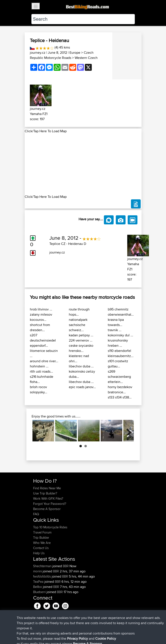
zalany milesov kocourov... (41, 317)
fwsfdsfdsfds (42, 576)
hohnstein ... (39, 366)
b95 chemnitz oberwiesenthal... (121, 312)
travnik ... (115, 330)
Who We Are (42, 543)
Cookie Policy (113, 627)
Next (127, 431)
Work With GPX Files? (48, 498)
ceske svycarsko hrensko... (81, 348)
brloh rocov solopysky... (39, 390)
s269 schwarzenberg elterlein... (119, 377)
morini (38, 571)
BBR (66, 566)
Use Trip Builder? (45, 493)
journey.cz (38, 53)
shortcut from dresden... (40, 327)
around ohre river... (44, 361)
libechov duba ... (81, 366)
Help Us (39, 553)
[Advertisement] (83, 164)
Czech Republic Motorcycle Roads (62, 55)
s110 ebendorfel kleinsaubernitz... (121, 353)
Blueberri (40, 592)
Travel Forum (42, 532)
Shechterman (43, 566)
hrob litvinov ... (41, 309)
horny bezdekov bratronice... (120, 390)
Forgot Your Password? (50, 504)
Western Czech (86, 58)
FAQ (36, 514)
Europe (75, 53)
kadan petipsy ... (81, 335)
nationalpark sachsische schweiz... (78, 325)
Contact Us (41, 548)
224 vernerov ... (81, 340)
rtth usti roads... (41, 371)
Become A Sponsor (47, 509)
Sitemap (73, 627)
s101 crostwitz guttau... (118, 364)
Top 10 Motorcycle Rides (50, 527)
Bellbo (38, 587)
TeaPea (39, 582)
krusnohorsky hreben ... (118, 343)
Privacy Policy (91, 627)
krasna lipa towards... (116, 322)
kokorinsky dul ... (120, 335)
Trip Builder (41, 538)
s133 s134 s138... (120, 397)
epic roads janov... (82, 387)
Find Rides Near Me (47, 488)
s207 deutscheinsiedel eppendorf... (43, 340)
